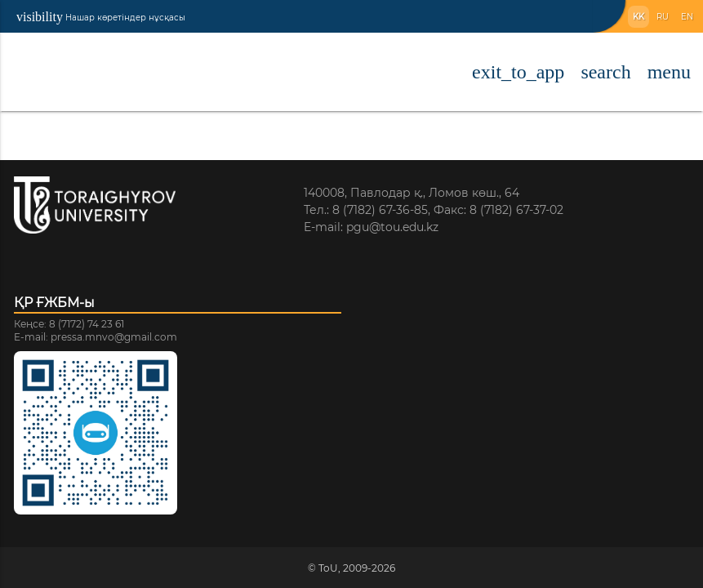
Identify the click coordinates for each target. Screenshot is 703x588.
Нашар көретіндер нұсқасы (101, 17)
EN (687, 17)
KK (638, 17)
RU (663, 17)
